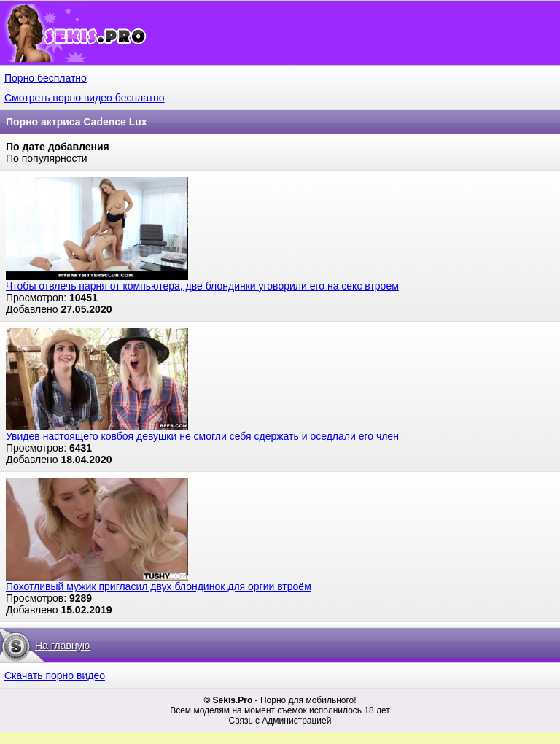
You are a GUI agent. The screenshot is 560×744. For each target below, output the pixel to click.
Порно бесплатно (46, 78)
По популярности (47, 158)
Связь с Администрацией (280, 721)
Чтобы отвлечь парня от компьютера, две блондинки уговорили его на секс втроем (202, 286)
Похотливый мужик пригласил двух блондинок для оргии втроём (159, 586)
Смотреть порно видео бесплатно (85, 98)
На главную (62, 646)
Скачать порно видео (55, 675)
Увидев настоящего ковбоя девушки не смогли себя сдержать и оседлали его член (202, 436)
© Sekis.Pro (228, 700)
